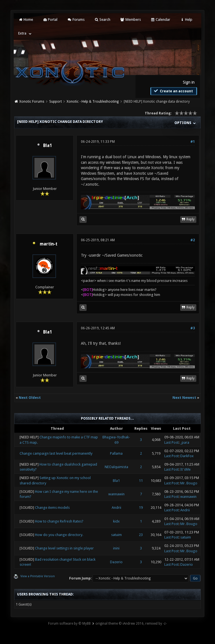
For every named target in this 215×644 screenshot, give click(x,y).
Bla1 (47, 146)
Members (130, 19)
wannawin (116, 494)
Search (102, 19)
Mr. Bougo (189, 483)
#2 (193, 240)
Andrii (116, 508)
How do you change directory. (59, 535)
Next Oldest (30, 398)
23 (141, 535)
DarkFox (187, 456)
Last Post (171, 442)
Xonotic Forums (32, 102)
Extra (22, 33)
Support (56, 102)
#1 (193, 142)
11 (141, 481)
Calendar (160, 19)
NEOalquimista (116, 467)
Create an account (173, 91)
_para (185, 442)
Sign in (189, 82)
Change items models (52, 508)
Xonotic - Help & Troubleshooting (93, 102)
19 (141, 508)
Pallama (116, 453)
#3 (193, 328)
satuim (116, 535)
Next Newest (184, 398)
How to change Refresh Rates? (59, 521)
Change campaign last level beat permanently (56, 453)
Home (25, 19)
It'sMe (185, 469)
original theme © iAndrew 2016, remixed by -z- (131, 624)
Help (186, 19)
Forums (76, 19)
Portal (50, 19)
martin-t (49, 244)
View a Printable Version (38, 576)
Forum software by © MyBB (69, 624)
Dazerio (116, 562)
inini (116, 548)
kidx (116, 521)
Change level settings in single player (64, 548)
